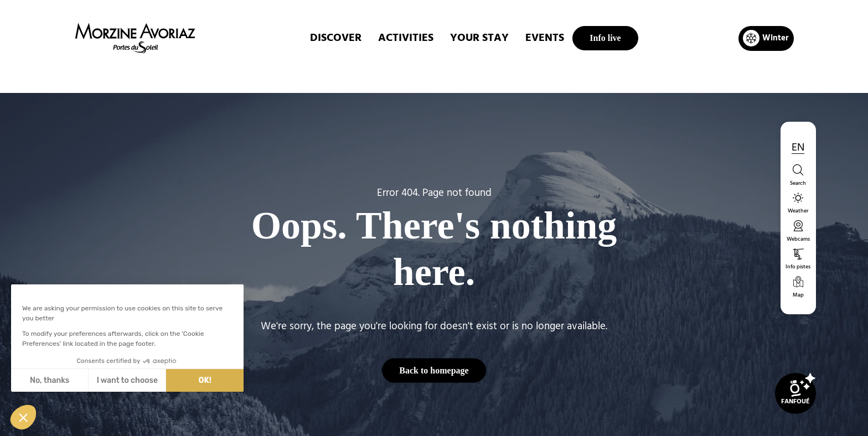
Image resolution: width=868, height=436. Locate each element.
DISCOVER (336, 38)
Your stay (479, 38)
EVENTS (545, 38)
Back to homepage (434, 370)
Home (376, 74)
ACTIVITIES (406, 38)
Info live (605, 38)
